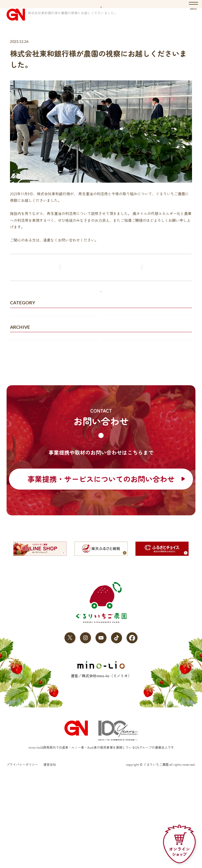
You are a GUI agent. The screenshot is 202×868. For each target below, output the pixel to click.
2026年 (19, 408)
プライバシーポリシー (22, 851)
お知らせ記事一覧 (102, 292)
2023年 (112, 421)
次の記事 (166, 292)
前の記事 (36, 292)
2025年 (112, 408)
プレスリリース (119, 360)
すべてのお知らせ (101, 324)
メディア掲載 (25, 373)
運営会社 (50, 851)
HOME (14, 37)
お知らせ (32, 37)
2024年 (19, 421)
